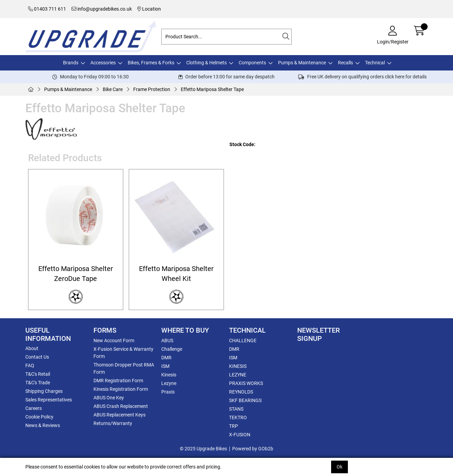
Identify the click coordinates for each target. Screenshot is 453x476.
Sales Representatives (49, 400)
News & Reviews (43, 425)
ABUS (167, 340)
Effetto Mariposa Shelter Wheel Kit (176, 274)
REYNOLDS (241, 392)
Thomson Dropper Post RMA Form (124, 368)
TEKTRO (238, 417)
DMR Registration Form (118, 381)
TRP (234, 426)
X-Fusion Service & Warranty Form (123, 353)
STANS (236, 409)
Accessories (103, 63)
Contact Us (37, 357)
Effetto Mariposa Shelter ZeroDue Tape (76, 274)
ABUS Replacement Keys (119, 415)
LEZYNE (238, 375)
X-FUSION (240, 435)
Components (252, 63)
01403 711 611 (47, 9)
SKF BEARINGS (245, 400)
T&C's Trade (38, 383)
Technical (375, 63)
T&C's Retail (38, 374)
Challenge (172, 349)
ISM (165, 366)
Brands (71, 63)
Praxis (168, 392)
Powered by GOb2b (253, 449)
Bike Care (113, 89)
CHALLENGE (243, 340)
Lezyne (169, 383)
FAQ (30, 365)
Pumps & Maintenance (302, 63)
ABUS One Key (109, 398)
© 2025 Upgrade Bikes (203, 449)
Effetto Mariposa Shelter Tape (212, 89)
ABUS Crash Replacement (121, 406)
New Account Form (114, 340)
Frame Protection (152, 89)
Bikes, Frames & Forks (151, 63)
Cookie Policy (39, 417)
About (32, 348)
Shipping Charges (44, 391)
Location (149, 9)
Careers (34, 408)
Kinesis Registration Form (121, 389)
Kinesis (169, 375)
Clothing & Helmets (206, 63)
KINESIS (238, 366)
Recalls (345, 63)
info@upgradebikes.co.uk (102, 9)
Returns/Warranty (113, 423)
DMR (166, 358)
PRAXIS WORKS (246, 383)
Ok (339, 467)
